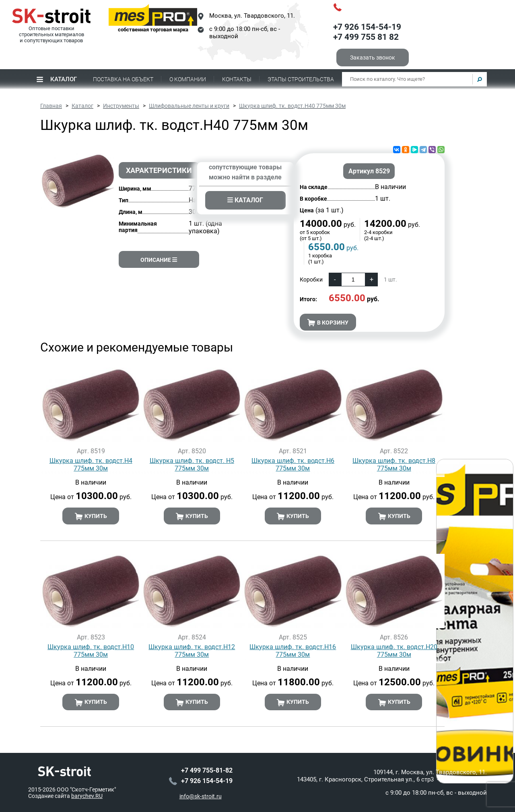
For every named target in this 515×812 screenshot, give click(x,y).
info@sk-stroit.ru (201, 796)
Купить (91, 517)
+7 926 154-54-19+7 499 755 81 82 (367, 32)
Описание (159, 260)
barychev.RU (87, 796)
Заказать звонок (373, 58)
